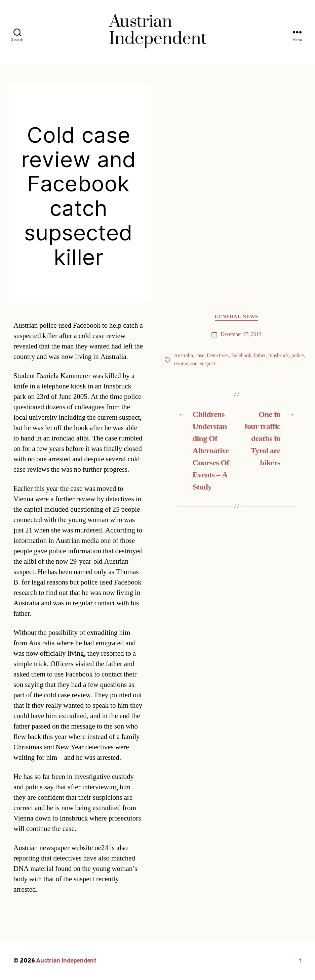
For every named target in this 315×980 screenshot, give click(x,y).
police (297, 356)
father (260, 356)
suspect (208, 364)
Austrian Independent (66, 961)
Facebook (241, 356)
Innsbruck (278, 356)
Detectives (218, 356)
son (194, 364)
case (200, 356)
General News (237, 317)
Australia (184, 356)
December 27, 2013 (241, 334)
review (181, 364)
